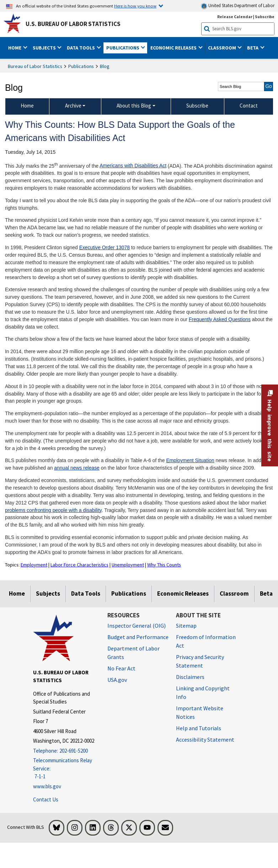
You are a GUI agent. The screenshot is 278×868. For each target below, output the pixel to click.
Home (17, 594)
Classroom (234, 594)
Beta (266, 594)
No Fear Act (121, 668)
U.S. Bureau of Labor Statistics (73, 24)
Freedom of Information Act (206, 641)
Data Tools (86, 594)
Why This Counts (164, 565)
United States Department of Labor (238, 6)
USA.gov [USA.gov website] (117, 680)
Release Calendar (235, 17)
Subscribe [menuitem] (197, 106)
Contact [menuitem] (249, 106)
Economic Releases (183, 594)
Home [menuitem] (27, 106)
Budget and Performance (138, 637)
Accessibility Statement (205, 739)
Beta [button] (253, 48)
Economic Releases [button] (174, 48)
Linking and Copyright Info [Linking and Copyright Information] (203, 692)
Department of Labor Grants (133, 653)
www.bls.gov (47, 786)
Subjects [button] (45, 48)
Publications (81, 66)
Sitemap (186, 626)
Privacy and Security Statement (200, 661)
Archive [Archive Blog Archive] (73, 106)
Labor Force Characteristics (79, 565)
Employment (34, 565)
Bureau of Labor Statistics (35, 66)
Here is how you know (135, 6)
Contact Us (46, 799)
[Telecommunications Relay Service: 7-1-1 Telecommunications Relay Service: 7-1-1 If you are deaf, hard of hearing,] (65, 769)
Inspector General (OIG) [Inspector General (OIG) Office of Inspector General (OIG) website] (137, 626)
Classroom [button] (223, 48)
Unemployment (128, 565)
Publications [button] (123, 48)
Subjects (48, 594)
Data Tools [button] (81, 48)
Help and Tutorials (199, 728)
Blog (105, 66)
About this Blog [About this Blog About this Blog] (134, 106)
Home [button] (15, 48)
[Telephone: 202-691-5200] (65, 751)
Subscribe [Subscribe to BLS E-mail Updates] (265, 17)
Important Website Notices (200, 712)
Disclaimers (190, 677)
